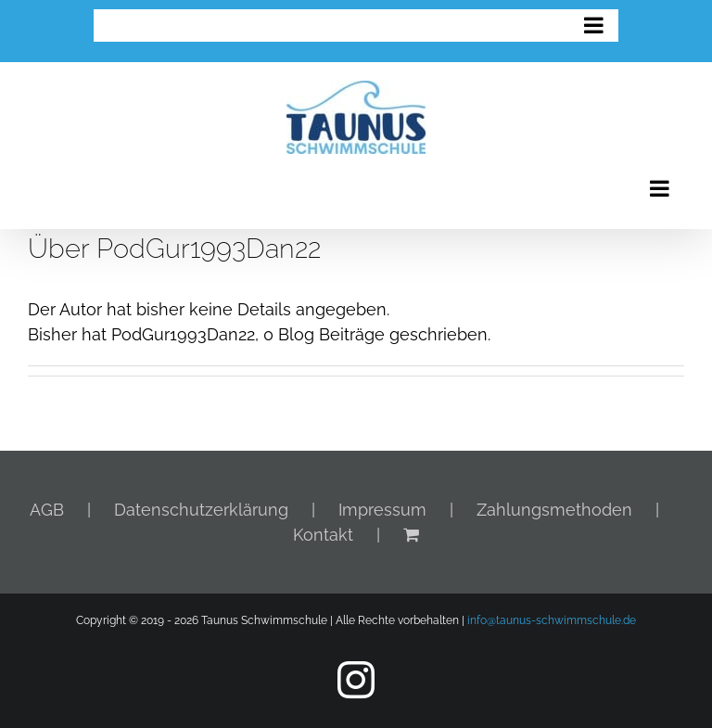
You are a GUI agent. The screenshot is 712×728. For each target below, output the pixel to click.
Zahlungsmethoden (554, 510)
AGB (47, 510)
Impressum (382, 510)
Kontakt (323, 535)
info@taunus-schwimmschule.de (552, 620)
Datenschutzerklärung (201, 510)
